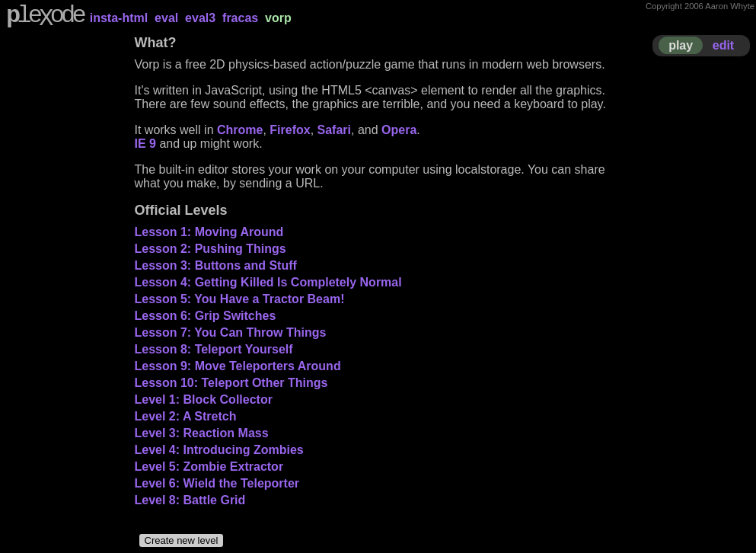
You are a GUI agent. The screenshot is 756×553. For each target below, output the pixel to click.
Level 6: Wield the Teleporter (217, 483)
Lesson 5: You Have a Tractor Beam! (240, 299)
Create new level (182, 540)
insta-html (119, 18)
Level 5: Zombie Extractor (209, 467)
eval (166, 18)
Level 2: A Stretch (186, 416)
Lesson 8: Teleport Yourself (214, 349)
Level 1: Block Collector (204, 400)
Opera (399, 130)
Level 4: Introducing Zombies (219, 450)
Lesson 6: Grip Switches (206, 316)
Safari (334, 130)
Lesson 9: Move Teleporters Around (238, 366)
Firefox (290, 130)
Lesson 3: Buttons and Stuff (216, 265)
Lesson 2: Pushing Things (211, 249)
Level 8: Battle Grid (190, 500)
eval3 (200, 18)
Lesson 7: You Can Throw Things (231, 332)
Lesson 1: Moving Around (209, 232)
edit (723, 45)
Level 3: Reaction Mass (202, 433)
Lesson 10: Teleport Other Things (231, 383)
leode (45, 17)
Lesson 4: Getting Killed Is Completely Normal (268, 282)
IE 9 (145, 144)
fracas (240, 18)
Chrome (240, 130)
